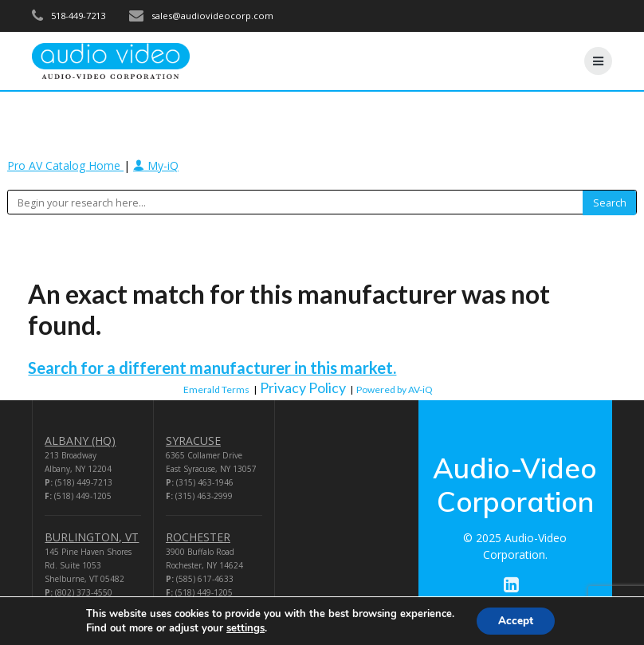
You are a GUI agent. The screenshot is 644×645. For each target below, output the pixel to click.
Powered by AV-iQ (395, 389)
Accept (516, 620)
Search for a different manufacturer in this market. (212, 368)
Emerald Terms (216, 389)
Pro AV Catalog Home (65, 165)
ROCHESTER (198, 537)
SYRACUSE (193, 440)
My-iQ (156, 165)
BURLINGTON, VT (92, 537)
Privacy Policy (303, 387)
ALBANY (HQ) (80, 440)
